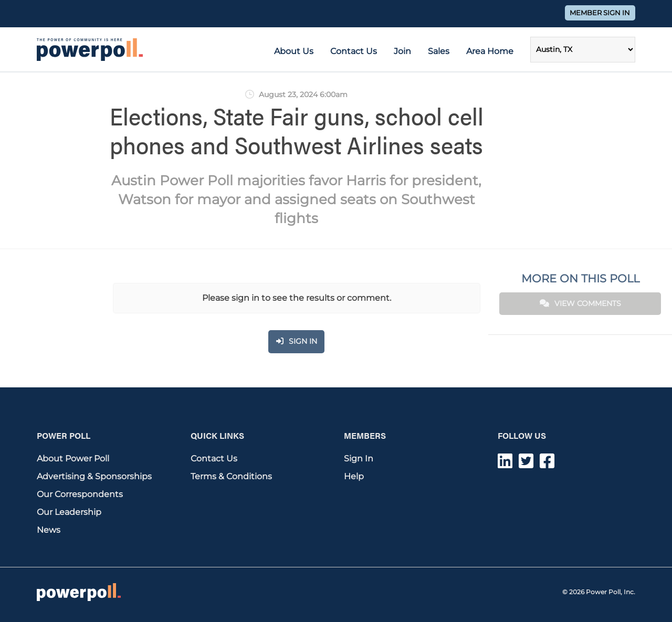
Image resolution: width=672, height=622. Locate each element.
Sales (439, 51)
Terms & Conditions (231, 476)
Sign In (359, 458)
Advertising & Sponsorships (94, 476)
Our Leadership (69, 512)
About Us (294, 51)
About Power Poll (73, 458)
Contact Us (354, 51)
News (49, 530)
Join (402, 51)
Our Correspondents (80, 494)
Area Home (490, 51)
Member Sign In (600, 13)
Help (354, 476)
